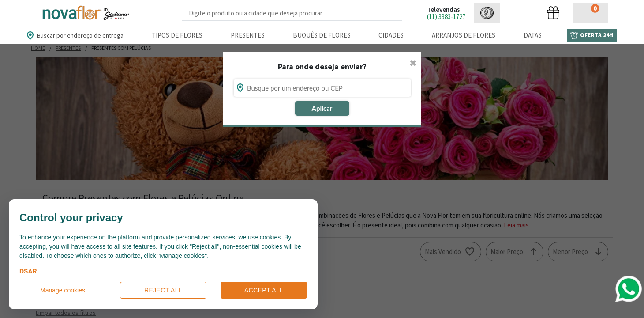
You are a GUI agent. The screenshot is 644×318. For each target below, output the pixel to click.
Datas (533, 35)
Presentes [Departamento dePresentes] (248, 35)
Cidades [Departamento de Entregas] (391, 35)
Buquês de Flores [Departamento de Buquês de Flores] (322, 35)
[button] (487, 13)
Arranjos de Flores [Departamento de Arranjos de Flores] (464, 35)
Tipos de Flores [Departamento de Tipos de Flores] (177, 35)
